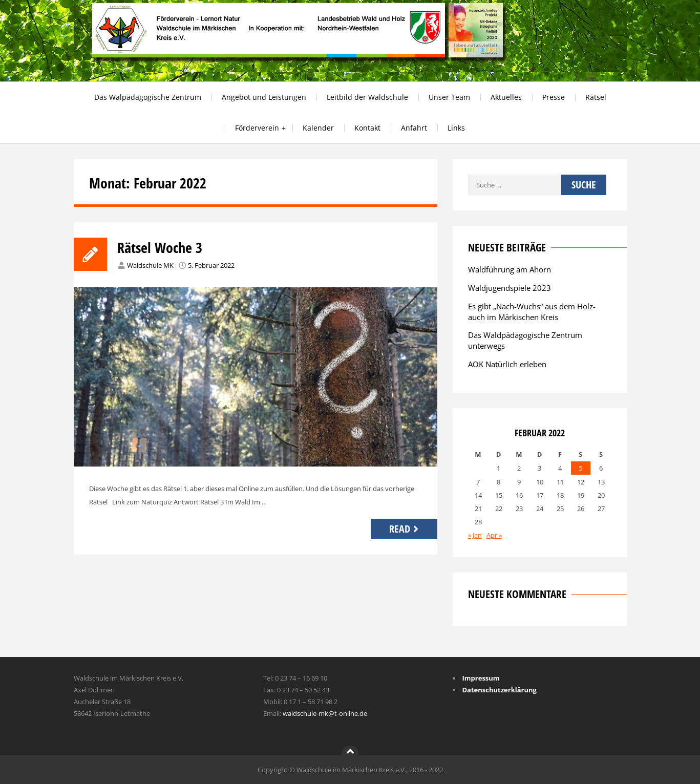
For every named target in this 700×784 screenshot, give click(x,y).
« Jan (475, 535)
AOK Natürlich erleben (507, 364)
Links (456, 128)
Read (405, 529)
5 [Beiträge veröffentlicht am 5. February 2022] (580, 468)
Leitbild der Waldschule (367, 97)
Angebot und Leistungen (264, 97)
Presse (554, 97)
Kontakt (367, 128)
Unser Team (449, 97)
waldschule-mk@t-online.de (325, 713)
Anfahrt (414, 128)
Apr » (494, 535)
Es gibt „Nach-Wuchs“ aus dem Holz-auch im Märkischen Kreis (532, 312)
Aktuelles (506, 97)
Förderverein (257, 128)
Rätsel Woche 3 (160, 247)
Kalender (318, 128)
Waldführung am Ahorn (510, 269)
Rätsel (596, 97)
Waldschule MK (150, 265)
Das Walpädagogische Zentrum (148, 97)
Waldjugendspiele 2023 (510, 288)
